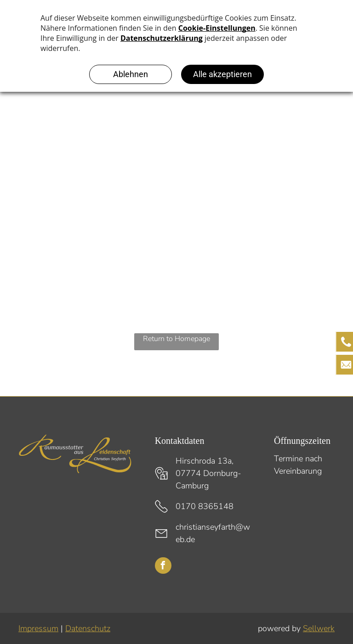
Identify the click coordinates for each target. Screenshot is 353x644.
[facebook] (163, 567)
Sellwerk (319, 628)
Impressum (38, 628)
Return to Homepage (176, 339)
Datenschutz (88, 628)
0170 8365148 (205, 506)
